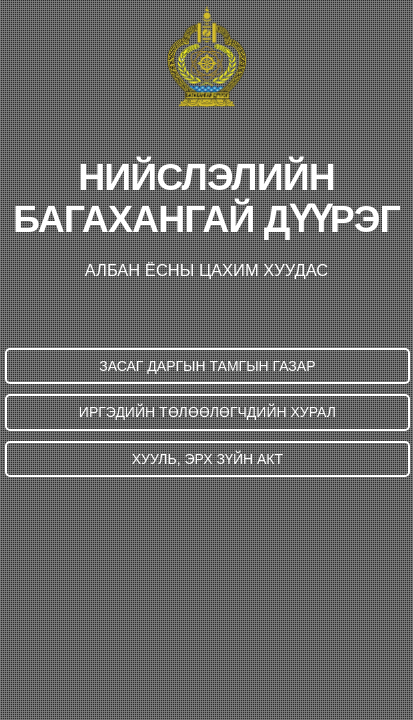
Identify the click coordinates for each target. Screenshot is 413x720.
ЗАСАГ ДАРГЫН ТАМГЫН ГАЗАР (207, 366)
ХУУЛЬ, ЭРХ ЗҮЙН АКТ (207, 459)
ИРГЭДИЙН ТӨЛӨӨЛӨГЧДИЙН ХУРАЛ (207, 412)
